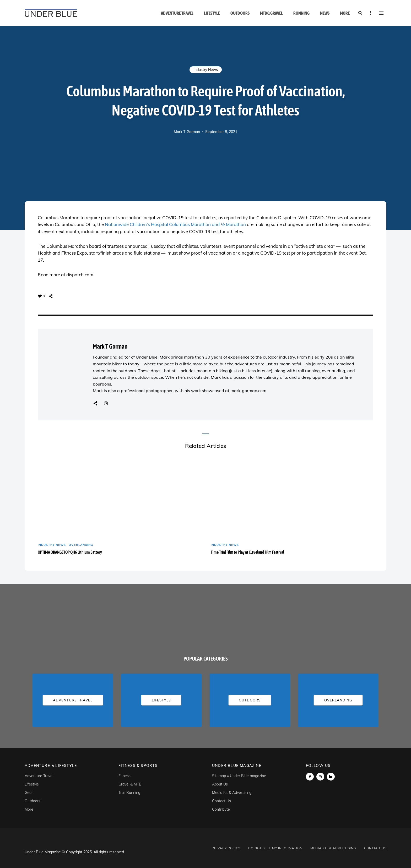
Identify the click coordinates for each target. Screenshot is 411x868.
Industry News (206, 70)
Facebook (310, 777)
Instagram (106, 403)
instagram (320, 777)
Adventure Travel (177, 13)
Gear (29, 793)
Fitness (125, 776)
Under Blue (147, 357)
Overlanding (81, 545)
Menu (381, 13)
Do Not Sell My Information (275, 848)
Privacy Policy (226, 848)
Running (301, 13)
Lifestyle (212, 13)
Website (95, 403)
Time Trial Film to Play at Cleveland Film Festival (247, 552)
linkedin (331, 777)
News (325, 13)
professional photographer (147, 391)
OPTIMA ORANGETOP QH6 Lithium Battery (70, 552)
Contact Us (221, 801)
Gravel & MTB (130, 784)
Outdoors (240, 13)
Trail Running (129, 793)
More (345, 13)
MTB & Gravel (271, 13)
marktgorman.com (248, 391)
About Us (220, 784)
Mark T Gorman (187, 132)
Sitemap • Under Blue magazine (239, 776)
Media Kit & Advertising (232, 793)
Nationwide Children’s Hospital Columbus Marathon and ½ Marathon (175, 224)
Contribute (221, 809)
